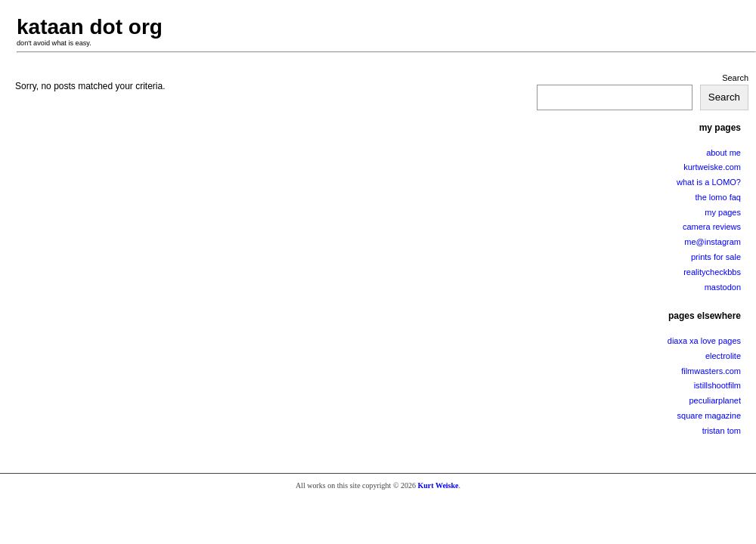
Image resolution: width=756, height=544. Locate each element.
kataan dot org (90, 27)
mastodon (723, 287)
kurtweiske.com (712, 167)
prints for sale (716, 257)
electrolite (723, 356)
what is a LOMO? (709, 182)
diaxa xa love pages (704, 341)
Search (735, 78)
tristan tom (722, 431)
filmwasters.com (711, 371)
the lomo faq (718, 197)
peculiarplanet (716, 400)
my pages (723, 212)
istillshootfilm (717, 385)
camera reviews (712, 227)
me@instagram (713, 242)
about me (723, 153)
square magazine (709, 416)
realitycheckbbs (712, 272)
